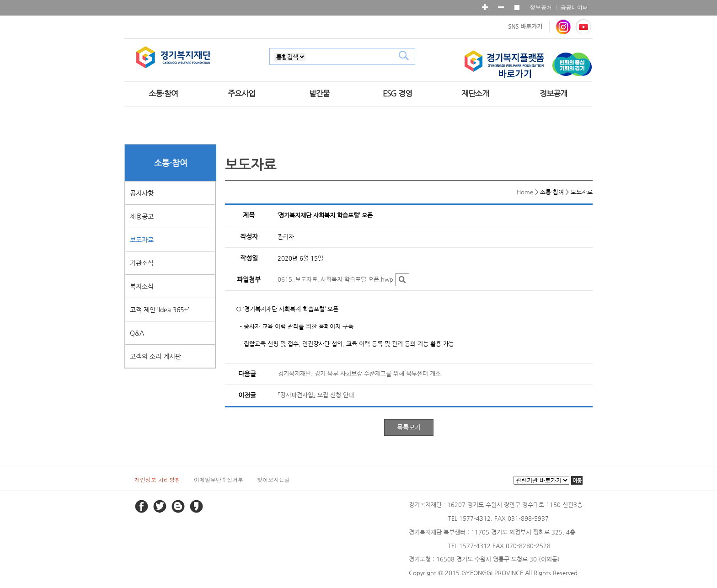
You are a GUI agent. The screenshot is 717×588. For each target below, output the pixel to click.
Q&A (137, 333)
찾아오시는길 (273, 479)
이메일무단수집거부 (219, 479)
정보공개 (541, 7)
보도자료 (142, 240)
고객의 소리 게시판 (155, 356)
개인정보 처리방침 (157, 479)
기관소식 (142, 263)
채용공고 (142, 216)
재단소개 (475, 93)
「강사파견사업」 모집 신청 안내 (316, 395)
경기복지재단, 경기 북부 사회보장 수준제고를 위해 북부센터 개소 (359, 373)
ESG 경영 (397, 93)
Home (525, 192)
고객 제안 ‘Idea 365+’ (160, 310)
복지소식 (142, 286)
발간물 (319, 93)
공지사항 (142, 193)
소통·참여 (163, 93)
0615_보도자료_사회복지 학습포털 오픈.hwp (335, 280)
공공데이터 (574, 7)
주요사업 (241, 93)
